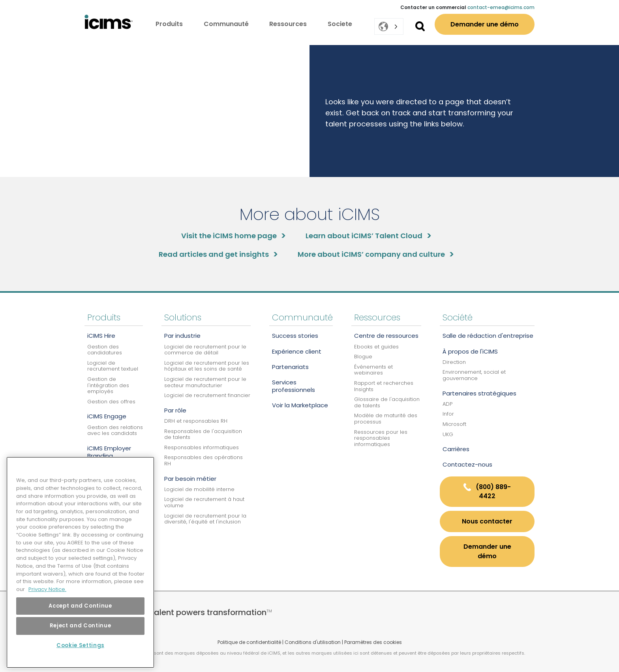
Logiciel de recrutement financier (207, 395)
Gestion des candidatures (105, 350)
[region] (80, 562)
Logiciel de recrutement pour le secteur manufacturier (205, 382)
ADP (447, 404)
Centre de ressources (386, 336)
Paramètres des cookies (373, 642)
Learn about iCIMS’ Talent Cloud (364, 236)
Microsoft (454, 424)
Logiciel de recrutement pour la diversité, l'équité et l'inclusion (205, 519)
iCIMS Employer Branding (109, 452)
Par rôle (175, 410)
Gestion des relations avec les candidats (115, 430)
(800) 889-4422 (487, 492)
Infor (448, 414)
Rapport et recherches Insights (384, 386)
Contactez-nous (467, 464)
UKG (448, 434)
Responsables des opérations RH (204, 460)
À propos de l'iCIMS (470, 351)
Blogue (363, 357)
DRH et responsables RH (196, 421)
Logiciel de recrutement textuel (113, 366)
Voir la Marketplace (300, 405)
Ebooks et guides (376, 347)
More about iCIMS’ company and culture (371, 254)
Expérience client (297, 351)
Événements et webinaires (373, 370)
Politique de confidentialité (249, 642)
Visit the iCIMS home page (229, 236)
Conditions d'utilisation (313, 642)
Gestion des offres (111, 402)
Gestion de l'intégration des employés (108, 385)
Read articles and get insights (214, 254)
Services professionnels (294, 386)
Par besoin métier (190, 479)
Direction (454, 362)
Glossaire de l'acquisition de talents (387, 402)
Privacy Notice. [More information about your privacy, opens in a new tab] (47, 589)
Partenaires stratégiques (479, 393)
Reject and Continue (80, 626)
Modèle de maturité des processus (386, 419)
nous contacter (487, 521)
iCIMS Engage (107, 416)
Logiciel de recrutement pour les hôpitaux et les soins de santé (207, 366)
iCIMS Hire (101, 336)
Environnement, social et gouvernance (474, 375)
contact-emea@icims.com (501, 7)
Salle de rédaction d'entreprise (488, 336)
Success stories (295, 336)
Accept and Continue (80, 606)
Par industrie (182, 336)
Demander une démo (485, 24)
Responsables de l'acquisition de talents (203, 434)
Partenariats (290, 367)
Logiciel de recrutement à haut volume (204, 502)
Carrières (456, 449)
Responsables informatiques (202, 447)
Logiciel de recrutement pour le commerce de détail (205, 350)
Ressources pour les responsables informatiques (381, 438)
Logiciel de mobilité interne (199, 489)
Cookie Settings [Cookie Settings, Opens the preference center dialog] (80, 645)
